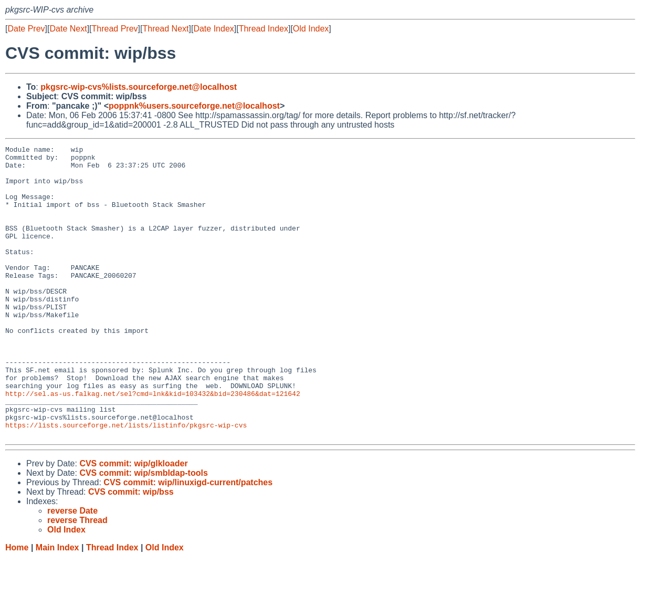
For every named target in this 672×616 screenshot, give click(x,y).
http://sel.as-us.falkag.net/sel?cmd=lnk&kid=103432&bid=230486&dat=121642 (153, 444)
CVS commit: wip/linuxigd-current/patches (188, 541)
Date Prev (26, 29)
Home (17, 606)
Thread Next (165, 29)
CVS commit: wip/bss (131, 550)
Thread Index (264, 29)
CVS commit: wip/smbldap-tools (143, 531)
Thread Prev (115, 29)
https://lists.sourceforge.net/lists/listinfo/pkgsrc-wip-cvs (126, 482)
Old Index (311, 29)
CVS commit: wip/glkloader (133, 522)
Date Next (68, 29)
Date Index (213, 29)
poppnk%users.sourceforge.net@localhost (194, 106)
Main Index (57, 606)
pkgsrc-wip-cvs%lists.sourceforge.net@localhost (139, 87)
